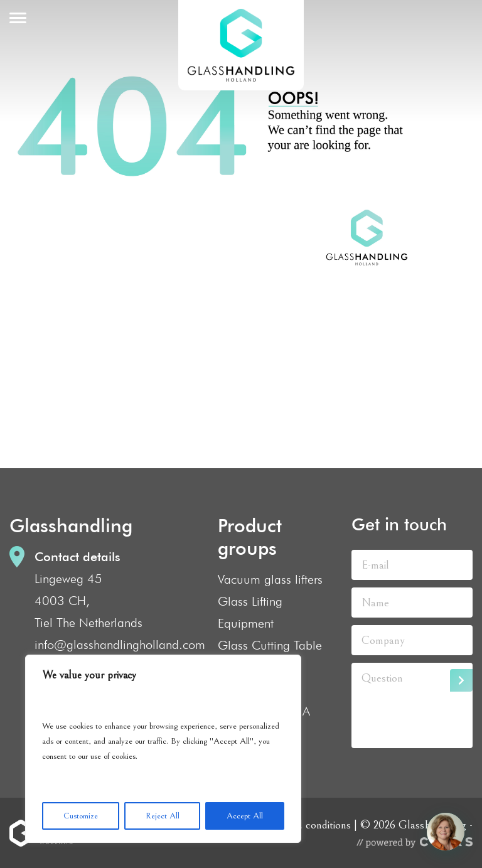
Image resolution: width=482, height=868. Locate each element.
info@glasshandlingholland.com (120, 645)
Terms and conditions (303, 825)
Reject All (163, 816)
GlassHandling (241, 45)
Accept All (245, 816)
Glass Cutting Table (270, 645)
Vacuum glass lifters (270, 579)
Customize (81, 816)
